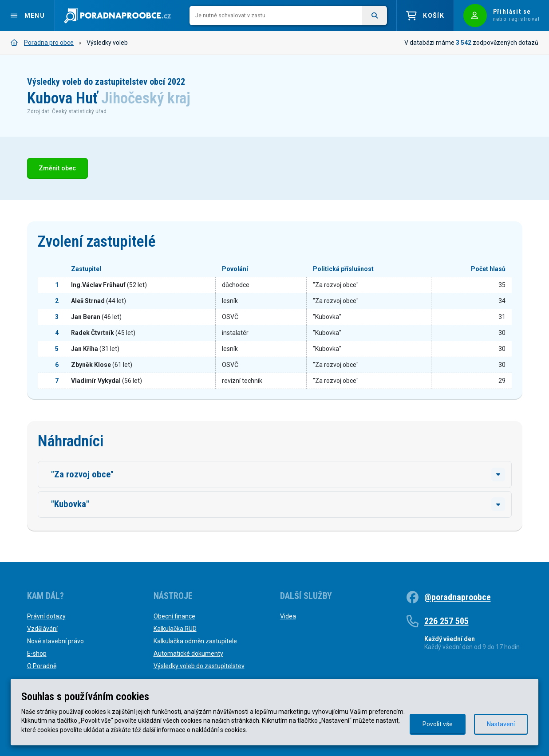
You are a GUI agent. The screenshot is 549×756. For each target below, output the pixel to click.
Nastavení (501, 724)
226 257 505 (446, 621)
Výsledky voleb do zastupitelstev (199, 666)
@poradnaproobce (458, 597)
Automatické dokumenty (188, 654)
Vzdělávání (42, 629)
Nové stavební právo (55, 641)
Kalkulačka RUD (175, 629)
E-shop (37, 654)
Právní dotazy (46, 616)
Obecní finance (174, 616)
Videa (288, 616)
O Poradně (42, 666)
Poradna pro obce (42, 43)
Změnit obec (57, 168)
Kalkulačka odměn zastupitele (195, 641)
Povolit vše (438, 724)
